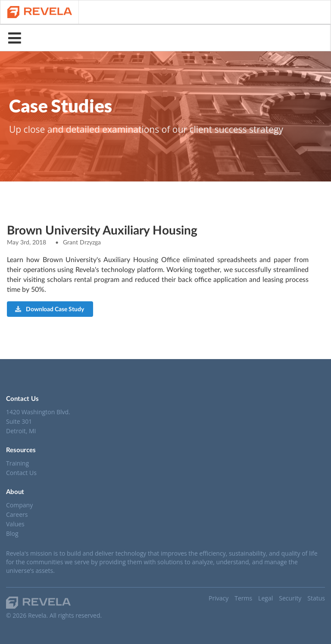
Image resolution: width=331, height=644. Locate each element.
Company (19, 505)
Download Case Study (49, 309)
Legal (265, 598)
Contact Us (21, 472)
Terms (243, 598)
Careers (17, 514)
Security (290, 598)
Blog (12, 533)
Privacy (219, 598)
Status (316, 598)
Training (17, 464)
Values (15, 524)
